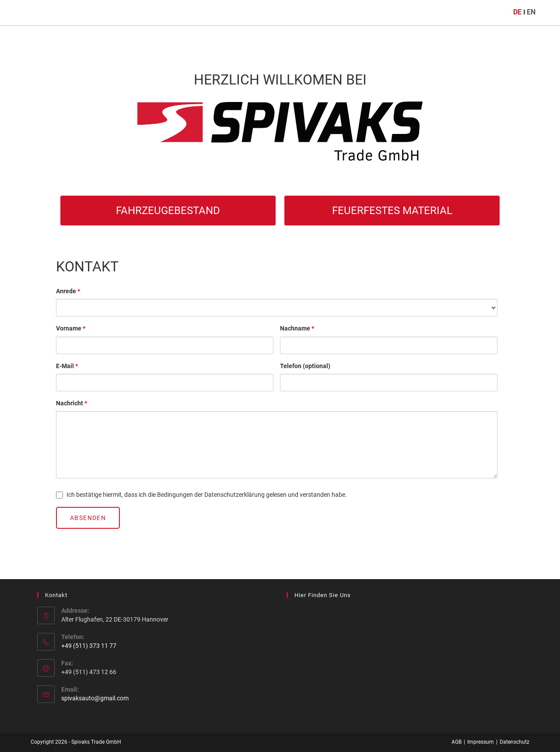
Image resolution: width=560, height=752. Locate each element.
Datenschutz (514, 742)
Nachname (297, 328)
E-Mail (67, 366)
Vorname (71, 328)
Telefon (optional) (305, 366)
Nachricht (72, 403)
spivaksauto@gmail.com (95, 698)
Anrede (68, 291)
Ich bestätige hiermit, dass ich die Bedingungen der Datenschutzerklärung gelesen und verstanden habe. (201, 495)
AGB (457, 742)
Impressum (481, 742)
